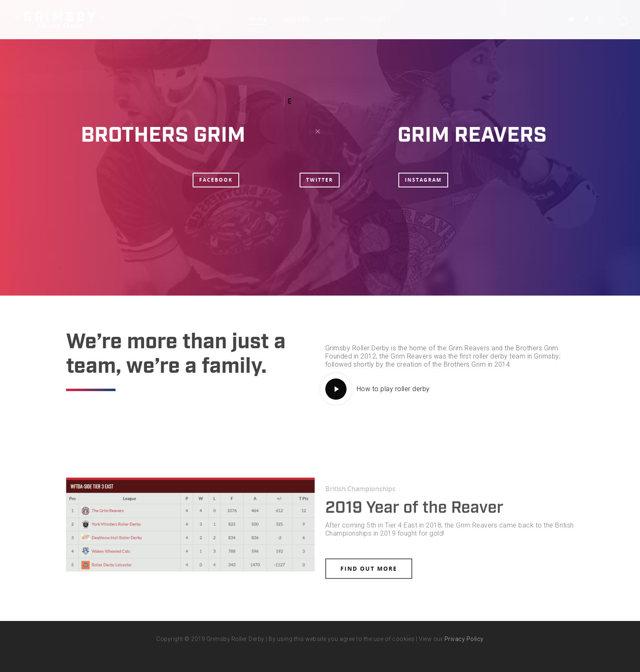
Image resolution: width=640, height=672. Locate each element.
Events (335, 19)
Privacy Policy (464, 639)
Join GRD (296, 19)
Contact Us (376, 19)
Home (258, 19)
